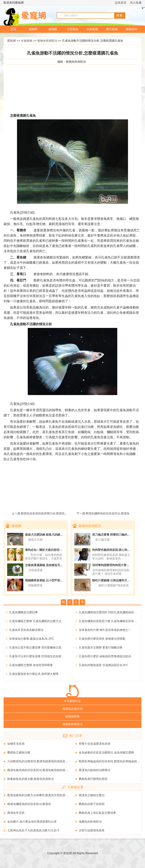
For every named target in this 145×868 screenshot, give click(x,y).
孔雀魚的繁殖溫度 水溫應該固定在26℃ (104, 665)
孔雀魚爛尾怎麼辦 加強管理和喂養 (31, 665)
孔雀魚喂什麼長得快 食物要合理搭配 (102, 639)
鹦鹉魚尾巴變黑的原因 (93, 779)
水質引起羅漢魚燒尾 (92, 830)
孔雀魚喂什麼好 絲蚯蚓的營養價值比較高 (105, 656)
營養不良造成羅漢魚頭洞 (95, 744)
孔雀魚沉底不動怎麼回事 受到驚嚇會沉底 (35, 647)
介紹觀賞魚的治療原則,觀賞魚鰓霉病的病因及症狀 (39, 761)
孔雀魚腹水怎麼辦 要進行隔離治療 (101, 647)
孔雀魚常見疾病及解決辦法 (26, 630)
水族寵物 (92, 29)
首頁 (13, 29)
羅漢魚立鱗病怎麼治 (92, 795)
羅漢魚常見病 (16, 813)
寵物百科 (132, 29)
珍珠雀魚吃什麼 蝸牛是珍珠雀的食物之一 (105, 630)
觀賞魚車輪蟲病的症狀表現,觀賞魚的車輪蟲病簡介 (111, 761)
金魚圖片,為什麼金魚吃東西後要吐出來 (32, 822)
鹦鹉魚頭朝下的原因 (92, 804)
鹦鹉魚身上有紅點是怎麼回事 (97, 813)
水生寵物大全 (72, 701)
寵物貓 (53, 29)
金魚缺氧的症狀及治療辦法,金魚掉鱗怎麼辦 (106, 752)
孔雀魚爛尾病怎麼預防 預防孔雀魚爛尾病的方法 (109, 612)
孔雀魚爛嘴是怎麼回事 (23, 612)
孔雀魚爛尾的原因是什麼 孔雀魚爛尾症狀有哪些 (109, 621)
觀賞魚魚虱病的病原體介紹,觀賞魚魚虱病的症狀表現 (54, 513)
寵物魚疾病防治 (47, 41)
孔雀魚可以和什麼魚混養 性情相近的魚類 (35, 656)
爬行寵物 (112, 29)
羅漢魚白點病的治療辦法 (95, 770)
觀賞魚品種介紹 (72, 709)
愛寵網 (11, 41)
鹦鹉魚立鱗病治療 (19, 752)
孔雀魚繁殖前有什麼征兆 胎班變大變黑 (34, 674)
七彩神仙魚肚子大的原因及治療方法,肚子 (33, 830)
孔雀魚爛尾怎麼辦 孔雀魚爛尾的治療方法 (35, 621)
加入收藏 (136, 3)
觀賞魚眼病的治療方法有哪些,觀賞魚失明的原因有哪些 (42, 795)
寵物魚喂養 (72, 716)
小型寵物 (72, 29)
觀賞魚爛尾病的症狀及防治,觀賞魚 (108, 513)
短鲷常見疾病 (16, 744)
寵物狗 (33, 29)
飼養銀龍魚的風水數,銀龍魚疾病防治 (31, 779)
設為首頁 (121, 3)
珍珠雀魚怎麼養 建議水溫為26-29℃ (32, 639)
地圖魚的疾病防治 (90, 822)
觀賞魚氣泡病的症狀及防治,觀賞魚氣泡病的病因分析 (41, 770)
